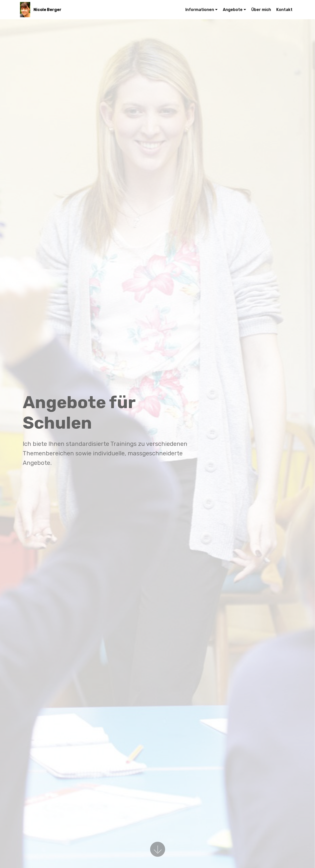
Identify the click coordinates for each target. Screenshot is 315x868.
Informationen (200, 10)
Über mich (261, 10)
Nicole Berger (47, 10)
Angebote (233, 10)
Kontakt (284, 10)
